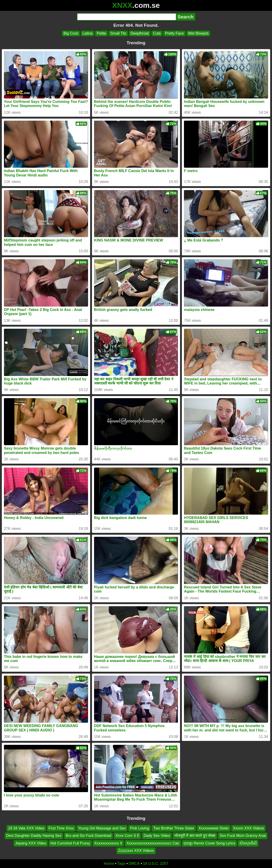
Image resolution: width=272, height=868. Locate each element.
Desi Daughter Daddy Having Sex (34, 836)
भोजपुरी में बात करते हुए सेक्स (195, 836)
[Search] (127, 17)
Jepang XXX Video (31, 843)
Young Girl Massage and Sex (102, 828)
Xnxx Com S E (127, 836)
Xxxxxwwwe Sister (214, 828)
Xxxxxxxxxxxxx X (108, 843)
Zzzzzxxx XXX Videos (136, 851)
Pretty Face (174, 33)
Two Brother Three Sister (174, 828)
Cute (157, 33)
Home (109, 864)
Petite (101, 33)
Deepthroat (140, 33)
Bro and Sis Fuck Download (88, 836)
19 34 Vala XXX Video (26, 828)
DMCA (134, 864)
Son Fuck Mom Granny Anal (243, 836)
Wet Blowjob (198, 33)
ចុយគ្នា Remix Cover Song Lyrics (209, 843)
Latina (88, 33)
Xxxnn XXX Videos (248, 828)
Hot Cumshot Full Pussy (70, 843)
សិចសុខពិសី (248, 843)
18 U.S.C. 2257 (156, 864)
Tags (121, 864)
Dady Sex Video (157, 836)
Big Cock (71, 33)
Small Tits (118, 33)
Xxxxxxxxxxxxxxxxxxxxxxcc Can (153, 843)
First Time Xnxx (61, 828)
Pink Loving (139, 828)
